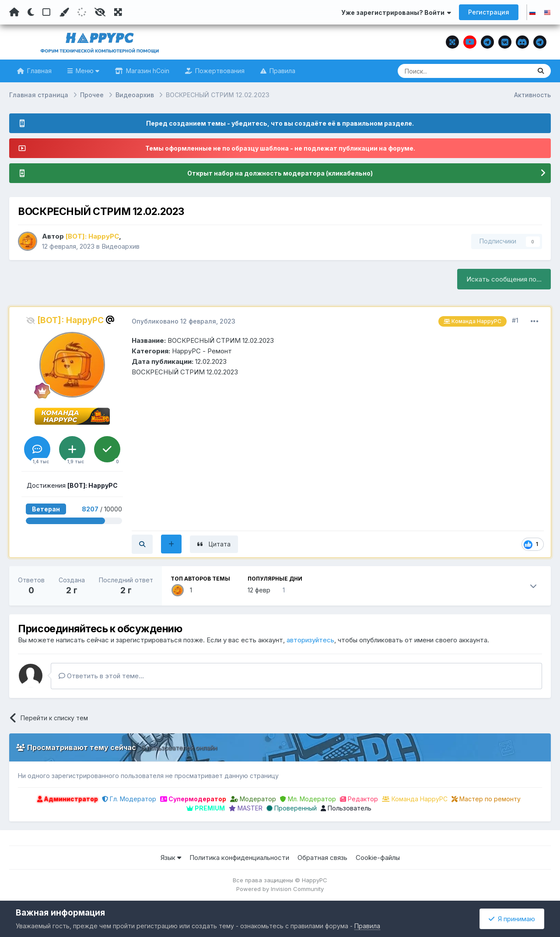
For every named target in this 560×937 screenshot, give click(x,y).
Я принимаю (512, 919)
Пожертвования (219, 71)
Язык (171, 858)
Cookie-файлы (378, 858)
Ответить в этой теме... (101, 676)
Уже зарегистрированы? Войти (396, 12)
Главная (38, 71)
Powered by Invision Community (280, 889)
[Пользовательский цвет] (64, 12)
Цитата (220, 544)
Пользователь (346, 808)
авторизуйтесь (310, 640)
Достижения (72, 485)
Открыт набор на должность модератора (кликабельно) (280, 173)
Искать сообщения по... (504, 279)
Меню (87, 71)
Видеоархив (121, 246)
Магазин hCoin (147, 71)
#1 (515, 320)
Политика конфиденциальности (239, 858)
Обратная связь (322, 858)
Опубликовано (184, 321)
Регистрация (489, 12)
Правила (282, 71)
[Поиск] (448, 71)
